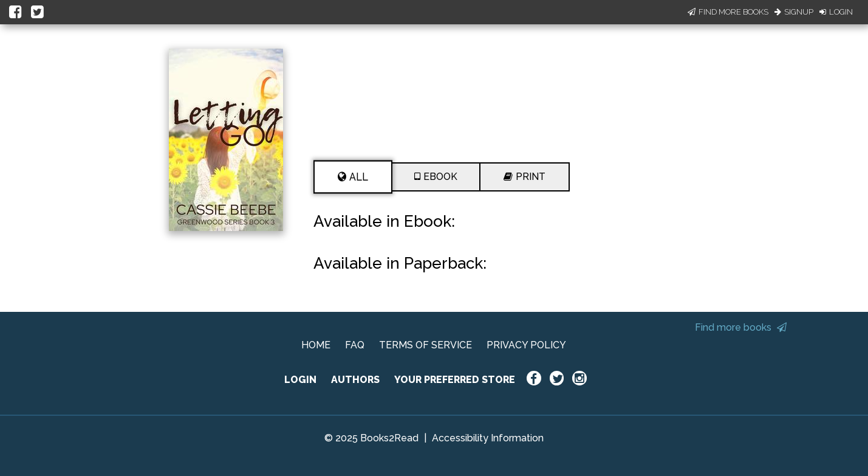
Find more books (741, 327)
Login (836, 12)
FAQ (355, 345)
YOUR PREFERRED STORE (455, 380)
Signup (794, 12)
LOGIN (300, 380)
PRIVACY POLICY (526, 345)
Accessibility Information (488, 438)
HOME (316, 345)
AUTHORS (355, 380)
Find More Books (728, 12)
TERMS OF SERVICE (425, 345)
